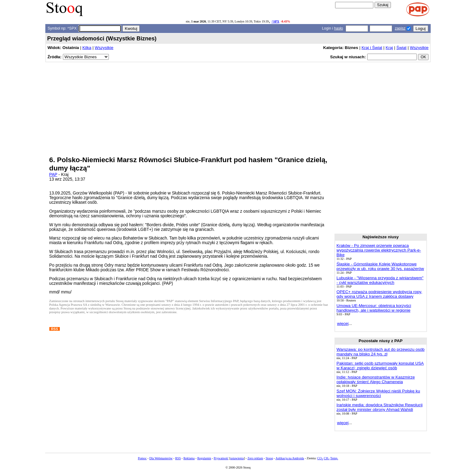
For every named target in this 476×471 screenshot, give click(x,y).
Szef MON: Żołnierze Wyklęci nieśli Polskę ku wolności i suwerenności (378, 393)
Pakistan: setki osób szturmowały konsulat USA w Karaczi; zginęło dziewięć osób (380, 366)
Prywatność (221, 458)
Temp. (334, 458)
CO (320, 458)
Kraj (389, 48)
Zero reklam (255, 458)
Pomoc (142, 458)
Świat (402, 48)
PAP (53, 175)
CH (326, 458)
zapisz (400, 28)
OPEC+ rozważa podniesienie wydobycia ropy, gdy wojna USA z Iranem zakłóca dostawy (380, 294)
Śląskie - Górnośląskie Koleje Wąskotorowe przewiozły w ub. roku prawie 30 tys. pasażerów (380, 266)
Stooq (269, 458)
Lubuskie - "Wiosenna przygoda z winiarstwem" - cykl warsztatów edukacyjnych (380, 280)
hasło (338, 28)
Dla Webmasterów (161, 458)
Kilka (87, 48)
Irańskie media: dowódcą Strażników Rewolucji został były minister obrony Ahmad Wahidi (380, 407)
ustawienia (237, 458)
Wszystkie (104, 48)
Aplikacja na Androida (290, 458)
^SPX (275, 21)
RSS (178, 458)
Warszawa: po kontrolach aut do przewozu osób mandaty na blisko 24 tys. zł (381, 352)
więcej (343, 324)
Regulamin (204, 458)
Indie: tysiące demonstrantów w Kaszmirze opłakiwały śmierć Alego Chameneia (376, 379)
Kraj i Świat (372, 48)
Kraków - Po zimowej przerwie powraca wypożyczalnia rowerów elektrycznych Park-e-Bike (379, 250)
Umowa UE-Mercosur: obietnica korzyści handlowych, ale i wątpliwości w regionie (374, 308)
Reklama (189, 458)
